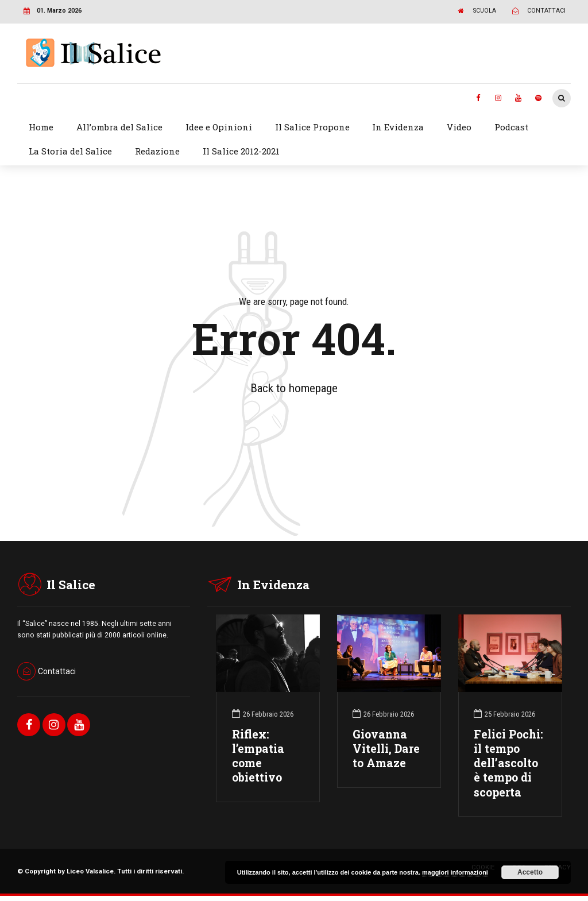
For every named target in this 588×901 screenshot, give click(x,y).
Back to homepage (294, 388)
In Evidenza (398, 127)
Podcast (511, 127)
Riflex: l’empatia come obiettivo (258, 756)
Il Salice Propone (312, 127)
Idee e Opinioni (219, 127)
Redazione (157, 151)
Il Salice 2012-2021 (241, 151)
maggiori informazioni (455, 872)
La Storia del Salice (70, 151)
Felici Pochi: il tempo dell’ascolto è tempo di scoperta (508, 763)
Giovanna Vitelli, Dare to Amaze (386, 749)
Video (459, 127)
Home (41, 127)
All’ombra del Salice (119, 127)
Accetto (530, 872)
